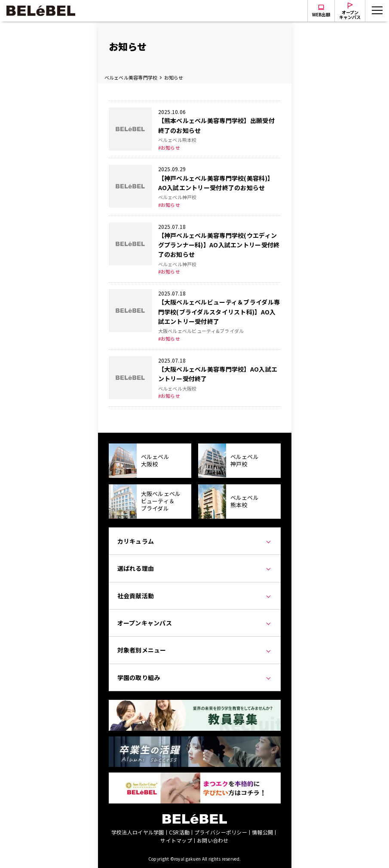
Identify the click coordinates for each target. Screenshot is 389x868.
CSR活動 (179, 832)
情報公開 (262, 832)
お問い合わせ (213, 840)
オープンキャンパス (350, 15)
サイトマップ (176, 840)
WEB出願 (321, 14)
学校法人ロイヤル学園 (138, 832)
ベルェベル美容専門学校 (131, 77)
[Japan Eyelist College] (195, 777)
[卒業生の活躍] (195, 741)
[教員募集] (195, 705)
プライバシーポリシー (221, 832)
